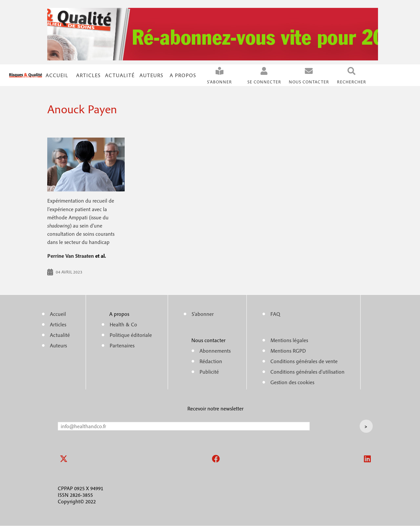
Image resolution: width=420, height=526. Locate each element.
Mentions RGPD (288, 351)
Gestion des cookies (292, 382)
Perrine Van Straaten (71, 256)
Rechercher (352, 82)
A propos (183, 75)
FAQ (275, 314)
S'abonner (220, 82)
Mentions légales (289, 340)
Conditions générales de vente (304, 361)
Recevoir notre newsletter (215, 408)
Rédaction (211, 361)
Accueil (57, 75)
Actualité (120, 75)
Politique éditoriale (131, 335)
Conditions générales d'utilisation (307, 372)
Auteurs (151, 75)
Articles (58, 324)
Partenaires (122, 345)
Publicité (209, 372)
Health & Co (123, 324)
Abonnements (215, 351)
